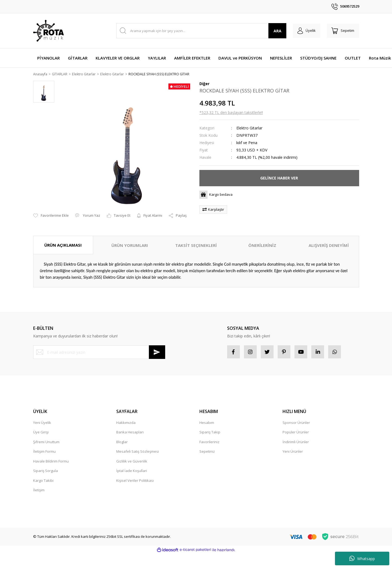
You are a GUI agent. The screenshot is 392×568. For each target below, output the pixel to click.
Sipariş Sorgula (46, 472)
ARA (274, 31)
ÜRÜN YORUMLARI (130, 246)
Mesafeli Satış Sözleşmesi (138, 452)
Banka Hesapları (130, 433)
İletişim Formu (44, 452)
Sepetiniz (207, 452)
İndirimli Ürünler (296, 443)
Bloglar (122, 443)
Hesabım (207, 424)
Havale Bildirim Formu (51, 462)
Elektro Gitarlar (249, 128)
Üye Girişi (41, 433)
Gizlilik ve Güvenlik (132, 462)
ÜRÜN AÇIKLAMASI (63, 245)
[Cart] (342, 31)
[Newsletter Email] (99, 353)
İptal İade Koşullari (132, 472)
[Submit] (157, 353)
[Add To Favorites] (51, 216)
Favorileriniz (209, 443)
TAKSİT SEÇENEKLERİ (196, 246)
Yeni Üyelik (42, 424)
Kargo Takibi (43, 482)
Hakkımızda (126, 424)
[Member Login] (304, 31)
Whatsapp (362, 558)
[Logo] (48, 31)
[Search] (200, 31)
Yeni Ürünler (293, 452)
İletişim (39, 491)
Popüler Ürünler (296, 433)
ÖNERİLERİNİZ (262, 246)
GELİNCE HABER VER (279, 178)
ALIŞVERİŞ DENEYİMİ (329, 246)
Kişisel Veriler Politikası (135, 482)
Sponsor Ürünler (296, 424)
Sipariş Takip (210, 433)
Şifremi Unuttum (46, 443)
